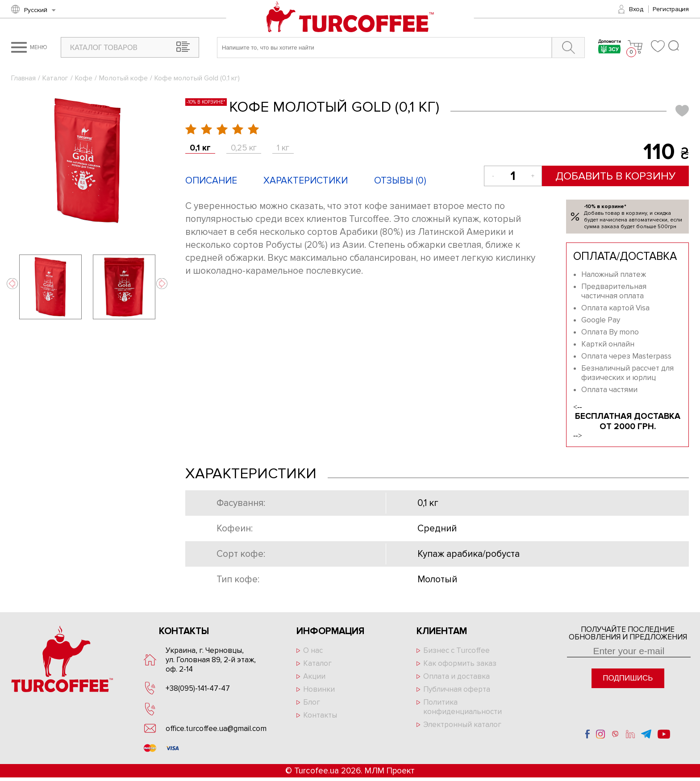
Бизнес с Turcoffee (456, 650)
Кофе (84, 78)
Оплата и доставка (456, 676)
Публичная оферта (457, 689)
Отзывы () (400, 181)
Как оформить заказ (460, 663)
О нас (313, 650)
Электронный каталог (462, 725)
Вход (636, 9)
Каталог (55, 78)
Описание (211, 181)
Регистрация (671, 9)
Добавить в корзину (615, 176)
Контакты (320, 715)
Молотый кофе (123, 78)
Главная (23, 78)
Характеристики (306, 181)
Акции (314, 676)
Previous (12, 284)
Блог (312, 702)
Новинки (319, 689)
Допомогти (609, 48)
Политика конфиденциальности (462, 707)
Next (162, 284)
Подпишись (628, 678)
